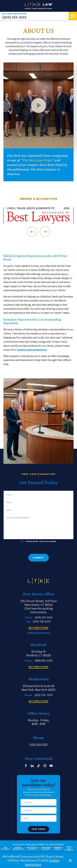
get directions (38, 628)
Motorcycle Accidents (33, 848)
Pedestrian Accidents (46, 848)
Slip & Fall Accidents (69, 848)
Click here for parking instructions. (38, 610)
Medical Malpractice (18, 848)
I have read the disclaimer (41, 541)
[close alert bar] (70, 860)
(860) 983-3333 (44, 661)
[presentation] (25, 548)
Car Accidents (6, 848)
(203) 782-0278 (42, 621)
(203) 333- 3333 (44, 695)
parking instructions (38, 633)
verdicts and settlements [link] (32, 350)
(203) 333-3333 (14, 17)
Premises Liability (58, 848)
